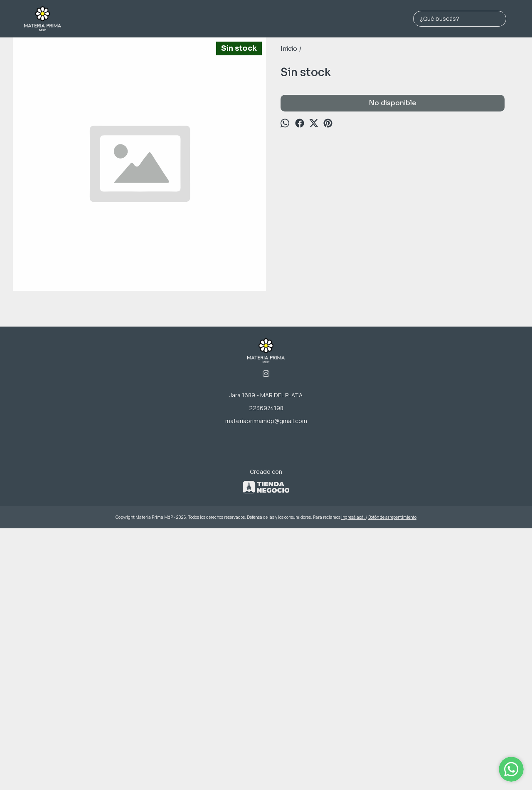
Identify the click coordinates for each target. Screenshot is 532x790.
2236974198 (266, 661)
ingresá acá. (353, 770)
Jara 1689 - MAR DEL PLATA (266, 648)
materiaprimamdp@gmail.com (266, 674)
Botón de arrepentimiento (392, 770)
